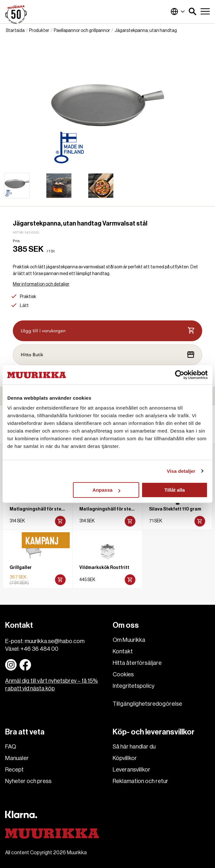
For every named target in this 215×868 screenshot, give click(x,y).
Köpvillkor (125, 758)
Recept (14, 770)
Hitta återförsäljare (137, 663)
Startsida (15, 31)
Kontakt (123, 651)
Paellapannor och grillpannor (82, 31)
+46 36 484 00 (39, 649)
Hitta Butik (107, 355)
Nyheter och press (28, 781)
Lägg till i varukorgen (107, 331)
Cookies (123, 674)
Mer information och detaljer (41, 284)
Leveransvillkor (131, 770)
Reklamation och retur (140, 781)
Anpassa (106, 490)
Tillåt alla (175, 490)
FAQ (11, 747)
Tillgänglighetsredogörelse (147, 704)
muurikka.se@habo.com (55, 641)
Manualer (17, 758)
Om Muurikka (129, 640)
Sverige (178, 12)
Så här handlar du (134, 747)
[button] (193, 12)
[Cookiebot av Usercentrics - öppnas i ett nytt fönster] (180, 375)
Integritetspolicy (134, 686)
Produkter (39, 31)
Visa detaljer (181, 471)
